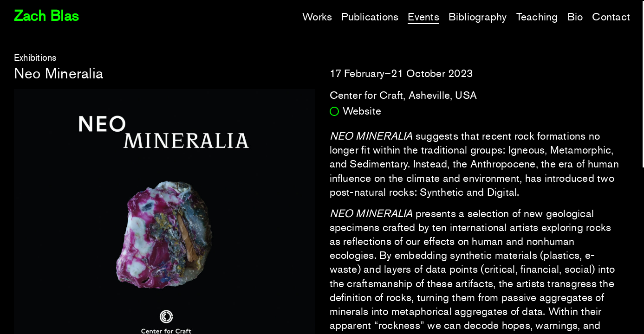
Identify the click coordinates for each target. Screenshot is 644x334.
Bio (575, 17)
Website (362, 111)
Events (423, 17)
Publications (370, 17)
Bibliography (478, 17)
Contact (611, 17)
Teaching (537, 17)
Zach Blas (46, 16)
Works (317, 17)
